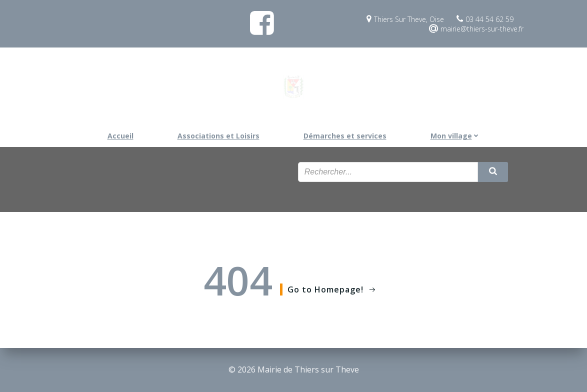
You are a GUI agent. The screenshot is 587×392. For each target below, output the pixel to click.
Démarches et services (345, 136)
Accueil (120, 136)
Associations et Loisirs (218, 136)
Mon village (455, 136)
